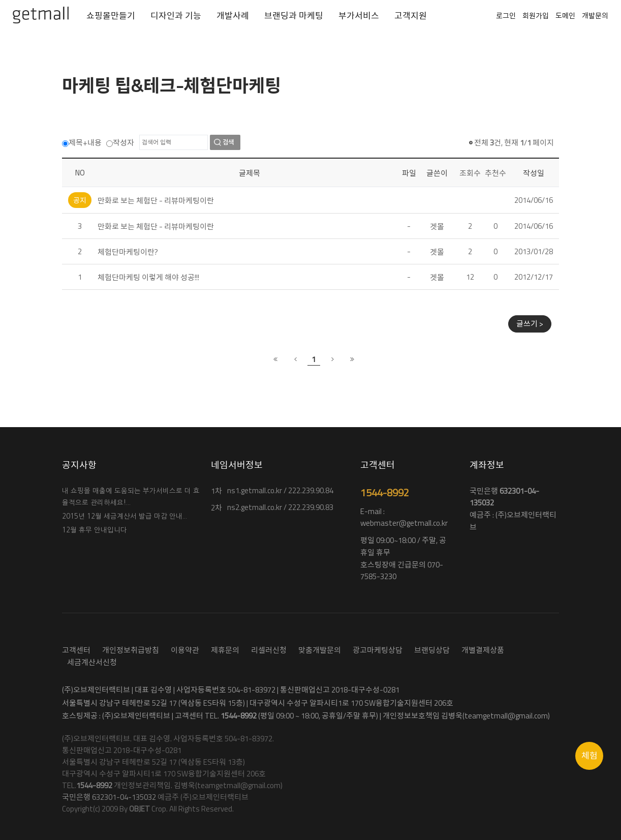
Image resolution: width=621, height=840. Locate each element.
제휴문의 (225, 650)
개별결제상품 (483, 650)
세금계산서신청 (92, 662)
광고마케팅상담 (378, 650)
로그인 (506, 16)
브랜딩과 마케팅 (294, 16)
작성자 (120, 143)
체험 (589, 756)
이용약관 (185, 650)
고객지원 (411, 16)
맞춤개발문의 (320, 650)
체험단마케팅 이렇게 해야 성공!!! (148, 277)
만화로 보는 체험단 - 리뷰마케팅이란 (156, 201)
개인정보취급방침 (131, 650)
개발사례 (233, 16)
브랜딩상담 (432, 650)
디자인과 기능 (176, 16)
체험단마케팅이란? (128, 252)
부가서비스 (359, 16)
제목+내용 (82, 143)
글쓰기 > (530, 324)
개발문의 (595, 16)
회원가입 (536, 16)
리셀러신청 (269, 650)
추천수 (495, 173)
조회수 (470, 173)
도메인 (565, 16)
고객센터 (76, 650)
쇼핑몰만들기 (111, 16)
